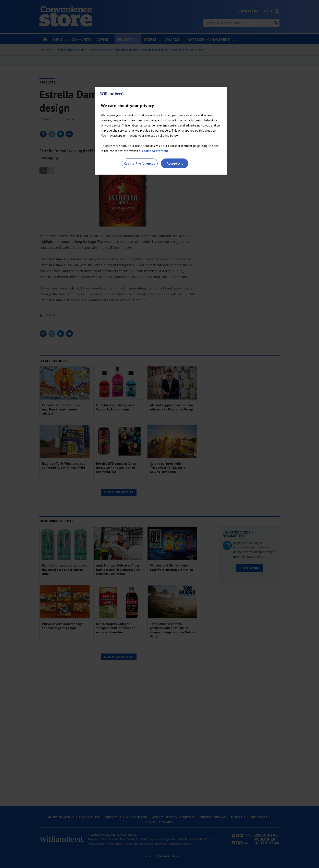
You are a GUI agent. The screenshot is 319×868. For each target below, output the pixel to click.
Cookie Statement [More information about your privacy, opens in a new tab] (155, 151)
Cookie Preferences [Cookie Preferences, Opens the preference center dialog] (140, 163)
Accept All (175, 163)
